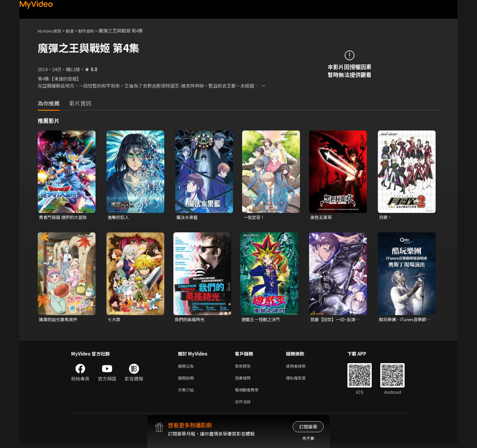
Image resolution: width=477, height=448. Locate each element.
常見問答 (244, 368)
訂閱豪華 (308, 427)
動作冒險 (93, 31)
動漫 (75, 31)
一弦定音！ (255, 217)
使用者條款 (301, 368)
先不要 (308, 438)
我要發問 (244, 380)
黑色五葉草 (322, 217)
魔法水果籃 (188, 217)
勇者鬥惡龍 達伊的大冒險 (64, 217)
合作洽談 (244, 406)
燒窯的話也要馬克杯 (59, 320)
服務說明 (187, 380)
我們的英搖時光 (191, 320)
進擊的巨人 (119, 217)
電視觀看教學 (249, 393)
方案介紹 (187, 393)
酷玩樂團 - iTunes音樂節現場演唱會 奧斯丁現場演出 (405, 320)
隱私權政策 (301, 380)
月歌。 (386, 217)
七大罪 (115, 320)
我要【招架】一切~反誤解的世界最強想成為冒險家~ (337, 320)
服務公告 (187, 368)
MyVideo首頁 (52, 31)
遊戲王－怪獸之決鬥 (262, 320)
